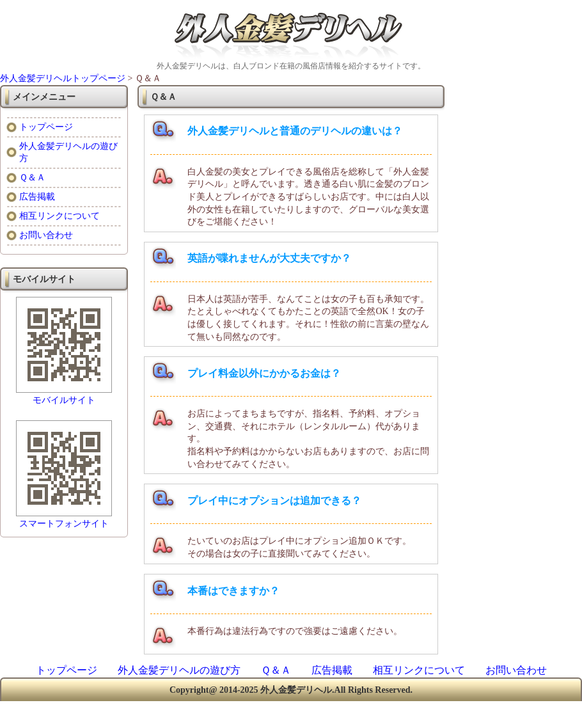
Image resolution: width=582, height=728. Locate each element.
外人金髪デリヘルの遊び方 (179, 670)
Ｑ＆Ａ (32, 178)
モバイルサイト (64, 400)
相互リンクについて (59, 216)
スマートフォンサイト (64, 524)
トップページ (46, 127)
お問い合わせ (46, 235)
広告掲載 (37, 197)
